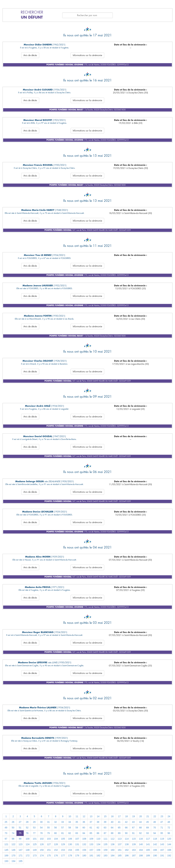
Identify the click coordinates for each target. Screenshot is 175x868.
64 (112, 828)
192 (169, 856)
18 (126, 816)
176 (56, 856)
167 (162, 850)
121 (6, 844)
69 (148, 828)
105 (63, 839)
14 (98, 816)
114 (127, 839)
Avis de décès (30, 55)
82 (70, 833)
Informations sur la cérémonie (87, 55)
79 (48, 833)
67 (133, 828)
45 (148, 822)
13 (91, 816)
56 (55, 828)
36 (84, 822)
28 (27, 822)
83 (77, 833)
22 (155, 816)
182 (98, 856)
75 (20, 833)
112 (113, 839)
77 (34, 833)
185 (120, 856)
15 (105, 816)
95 (162, 833)
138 (127, 844)
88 (112, 833)
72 (169, 828)
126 (42, 844)
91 (133, 833)
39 (105, 822)
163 (134, 850)
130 (70, 844)
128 (56, 844)
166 (155, 850)
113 (120, 839)
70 (155, 828)
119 (162, 839)
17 (119, 816)
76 (27, 833)
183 (105, 856)
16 (112, 816)
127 (49, 844)
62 (98, 828)
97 (6, 839)
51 (20, 828)
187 (134, 856)
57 (63, 828)
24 (169, 816)
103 (49, 839)
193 (6, 861)
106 (70, 839)
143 (162, 844)
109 (91, 839)
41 (119, 822)
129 (63, 844)
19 (134, 816)
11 (77, 816)
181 (91, 856)
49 (6, 828)
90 (126, 833)
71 (162, 828)
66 (126, 828)
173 (35, 856)
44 (140, 822)
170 (13, 856)
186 (127, 856)
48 (169, 822)
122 (13, 844)
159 (105, 850)
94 (155, 833)
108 (84, 839)
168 (169, 850)
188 (141, 856)
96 (169, 833)
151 (49, 850)
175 (49, 856)
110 (98, 839)
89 (119, 833)
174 (42, 856)
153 (63, 850)
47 (162, 822)
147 (20, 850)
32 (55, 822)
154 (70, 850)
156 (84, 850)
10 (70, 816)
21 (148, 816)
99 (20, 839)
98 (13, 839)
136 (113, 844)
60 (84, 828)
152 (56, 850)
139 (134, 844)
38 (98, 822)
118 (155, 839)
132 (84, 844)
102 (42, 839)
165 (148, 850)
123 (20, 844)
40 (112, 822)
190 (155, 856)
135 (105, 844)
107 (77, 839)
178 (70, 856)
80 (55, 833)
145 (6, 850)
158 (98, 850)
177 (63, 856)
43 (133, 822)
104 (56, 839)
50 (13, 828)
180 (84, 856)
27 (20, 822)
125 (35, 844)
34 (70, 822)
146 (13, 850)
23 (162, 816)
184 (113, 856)
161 (120, 850)
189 (148, 856)
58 (70, 828)
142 (155, 844)
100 (28, 839)
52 (27, 828)
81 (63, 833)
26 (13, 822)
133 (91, 844)
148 (28, 850)
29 (34, 822)
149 (35, 850)
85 (91, 833)
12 (84, 816)
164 (141, 850)
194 (13, 861)
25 (6, 822)
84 (84, 833)
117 (148, 839)
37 (91, 822)
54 (41, 828)
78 (41, 833)
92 (140, 833)
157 (91, 850)
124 (28, 844)
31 (48, 822)
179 (77, 856)
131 (77, 844)
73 (6, 833)
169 (6, 856)
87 (105, 833)
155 (77, 850)
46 (155, 822)
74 (13, 833)
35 (77, 822)
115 (134, 839)
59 (77, 828)
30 (41, 822)
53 (34, 828)
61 (91, 828)
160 (113, 850)
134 (98, 844)
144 (169, 844)
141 (148, 844)
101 (35, 839)
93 (148, 833)
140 (141, 844)
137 (120, 844)
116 (141, 839)
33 (63, 822)
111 (105, 839)
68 (140, 828)
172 (28, 856)
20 (141, 816)
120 (169, 839)
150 (42, 850)
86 (98, 833)
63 (105, 828)
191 (162, 856)
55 (48, 828)
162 (127, 850)
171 (20, 856)
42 (126, 822)
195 (20, 861)
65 (119, 828)
